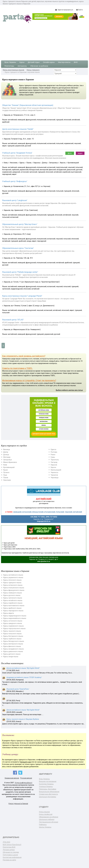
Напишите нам (25, 762)
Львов (6, 478)
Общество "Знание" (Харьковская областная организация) (28, 105)
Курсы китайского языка (13, 600)
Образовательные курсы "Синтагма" (18, 248)
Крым (5, 470)
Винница (7, 449)
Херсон (53, 467)
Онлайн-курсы (49, 62)
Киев (5, 465)
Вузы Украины (10, 62)
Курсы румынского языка (13, 651)
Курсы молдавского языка (13, 649)
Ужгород (54, 462)
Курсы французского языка (14, 590)
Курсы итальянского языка (14, 588)
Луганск (6, 472)
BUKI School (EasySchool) (12, 845)
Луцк (5, 475)
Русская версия (26, 778)
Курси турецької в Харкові (18, 804)
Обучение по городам (11, 852)
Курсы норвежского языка (13, 626)
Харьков (54, 465)
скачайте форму (48, 762)
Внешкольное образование (49, 792)
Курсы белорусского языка (14, 641)
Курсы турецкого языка (12, 583)
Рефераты (43, 825)
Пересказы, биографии (48, 789)
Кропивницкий (9, 467)
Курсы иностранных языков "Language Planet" (22, 296)
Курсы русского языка (12, 595)
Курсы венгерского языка (13, 644)
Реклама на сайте (9, 860)
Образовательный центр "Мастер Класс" (20, 224)
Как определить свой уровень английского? (24, 356)
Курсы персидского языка (13, 611)
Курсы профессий (46, 814)
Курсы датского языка (12, 654)
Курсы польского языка (12, 634)
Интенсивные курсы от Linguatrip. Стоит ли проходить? (29, 380)
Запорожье (7, 460)
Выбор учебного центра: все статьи (69, 390)
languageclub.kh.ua (44, 521)
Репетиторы (9, 66)
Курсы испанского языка (13, 585)
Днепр (6, 452)
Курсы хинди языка (11, 657)
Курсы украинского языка (13, 577)
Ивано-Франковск (10, 462)
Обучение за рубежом (39, 66)
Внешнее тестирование (48, 781)
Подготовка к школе (10, 855)
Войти (80, 10)
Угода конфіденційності (23, 783)
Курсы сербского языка (12, 639)
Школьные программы (48, 797)
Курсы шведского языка (13, 623)
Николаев (7, 480)
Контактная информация (12, 857)
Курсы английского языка (13, 575)
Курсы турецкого (33, 70)
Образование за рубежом (49, 817)
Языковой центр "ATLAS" (13, 320)
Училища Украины (46, 786)
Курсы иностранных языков (14, 70)
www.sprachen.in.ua (44, 561)
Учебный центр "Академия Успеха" (17, 153)
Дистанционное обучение (49, 822)
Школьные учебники (47, 819)
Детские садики (9, 850)
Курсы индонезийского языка (15, 618)
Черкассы (54, 472)
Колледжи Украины (46, 784)
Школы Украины (45, 827)
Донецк (6, 455)
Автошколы (22, 66)
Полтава (54, 452)
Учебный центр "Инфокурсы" (15, 181)
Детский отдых (34, 62)
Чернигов (54, 475)
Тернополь (55, 460)
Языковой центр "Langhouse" (15, 200)
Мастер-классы (64, 62)
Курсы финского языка (12, 646)
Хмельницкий (56, 470)
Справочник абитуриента (48, 794)
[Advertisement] (44, 41)
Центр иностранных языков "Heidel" (18, 129)
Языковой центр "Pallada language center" (20, 272)
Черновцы (55, 478)
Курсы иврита (9, 613)
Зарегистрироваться (64, 10)
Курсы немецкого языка (13, 593)
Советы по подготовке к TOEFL (17, 368)
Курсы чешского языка (12, 631)
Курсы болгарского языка (13, 636)
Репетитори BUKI (9, 847)
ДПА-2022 (6, 842)
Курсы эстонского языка (13, 621)
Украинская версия (12, 778)
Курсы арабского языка (12, 608)
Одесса (53, 449)
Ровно (53, 455)
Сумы (53, 457)
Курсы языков (44, 812)
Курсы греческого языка (13, 598)
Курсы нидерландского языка (15, 616)
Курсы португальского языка (14, 628)
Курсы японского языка (12, 580)
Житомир (7, 457)
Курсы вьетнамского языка (14, 606)
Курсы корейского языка (13, 603)
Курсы (22, 62)
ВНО (76, 62)
